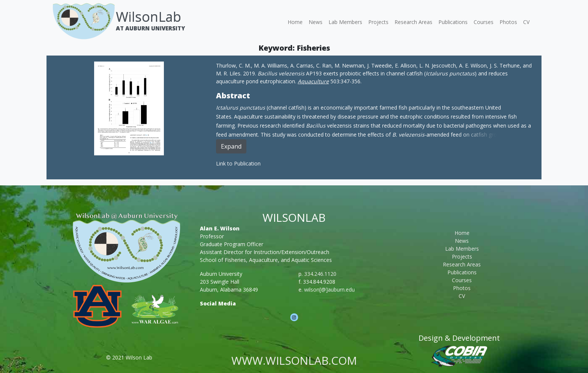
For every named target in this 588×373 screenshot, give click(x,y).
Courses (484, 22)
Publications (453, 22)
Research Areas (413, 22)
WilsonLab (148, 17)
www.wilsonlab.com (294, 360)
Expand (231, 146)
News (316, 22)
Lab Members (345, 22)
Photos (508, 22)
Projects (378, 22)
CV (526, 22)
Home (295, 22)
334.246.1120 (320, 274)
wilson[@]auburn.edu (329, 290)
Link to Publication (238, 163)
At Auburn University (150, 28)
